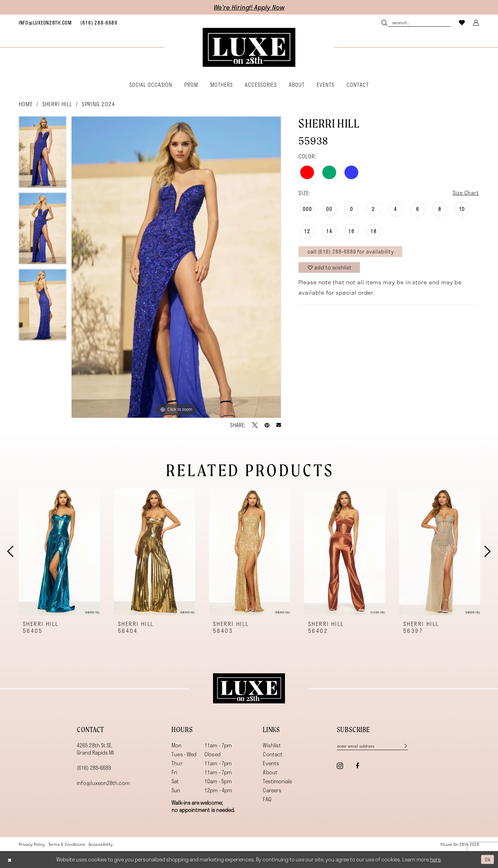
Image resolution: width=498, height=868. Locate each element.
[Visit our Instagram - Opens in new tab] (340, 766)
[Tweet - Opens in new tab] (255, 425)
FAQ (267, 799)
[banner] (249, 48)
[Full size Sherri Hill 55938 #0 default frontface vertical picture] (176, 267)
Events (271, 763)
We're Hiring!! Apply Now (249, 7)
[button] (476, 22)
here (435, 860)
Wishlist (272, 745)
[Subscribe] (406, 746)
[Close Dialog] (10, 860)
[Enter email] (375, 746)
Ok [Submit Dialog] (487, 859)
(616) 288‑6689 (94, 768)
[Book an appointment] (45, 22)
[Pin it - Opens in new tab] (267, 425)
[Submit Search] (385, 22)
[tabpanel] (43, 154)
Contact (273, 754)
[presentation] (59, 552)
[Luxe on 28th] (249, 689)
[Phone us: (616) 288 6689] (99, 22)
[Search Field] (416, 22)
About (270, 772)
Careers (272, 790)
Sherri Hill (57, 104)
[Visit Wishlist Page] (462, 22)
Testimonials (278, 781)
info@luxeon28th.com (103, 783)
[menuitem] (45, 22)
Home (26, 104)
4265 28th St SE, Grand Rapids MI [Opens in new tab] (95, 749)
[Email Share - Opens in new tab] (279, 425)
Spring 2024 (98, 104)
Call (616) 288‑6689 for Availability (352, 252)
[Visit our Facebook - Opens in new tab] (357, 766)
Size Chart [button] (465, 193)
